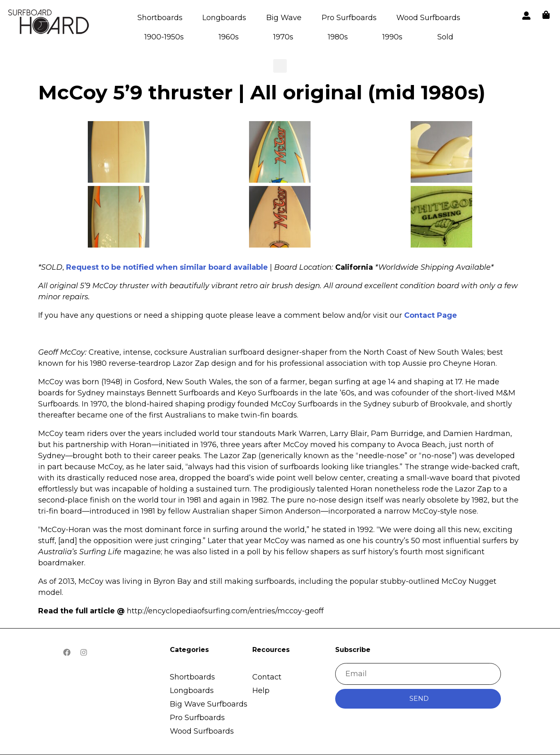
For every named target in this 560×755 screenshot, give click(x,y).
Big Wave (284, 18)
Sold (445, 37)
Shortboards (160, 18)
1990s (392, 37)
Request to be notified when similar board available (167, 267)
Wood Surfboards (428, 18)
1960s (229, 37)
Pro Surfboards (349, 18)
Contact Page (431, 315)
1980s (338, 37)
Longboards (224, 18)
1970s (283, 37)
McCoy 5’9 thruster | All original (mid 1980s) (262, 92)
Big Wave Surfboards (209, 704)
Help (261, 691)
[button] (49, 23)
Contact (267, 677)
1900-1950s (164, 37)
